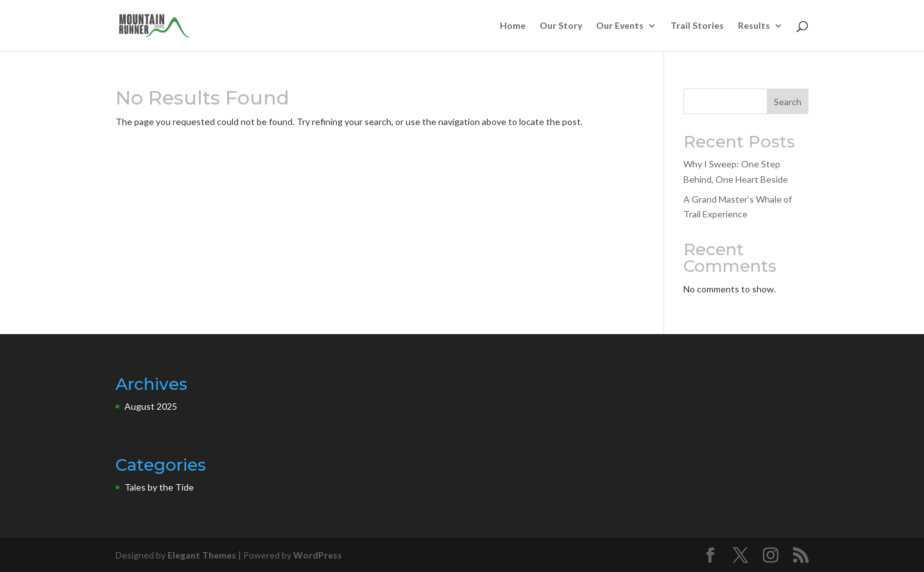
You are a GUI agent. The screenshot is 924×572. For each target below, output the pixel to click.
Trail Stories (697, 26)
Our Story (561, 26)
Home (513, 26)
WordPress (318, 555)
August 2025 (151, 406)
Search (788, 102)
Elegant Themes (202, 555)
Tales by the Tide (159, 487)
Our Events (620, 26)
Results (754, 26)
